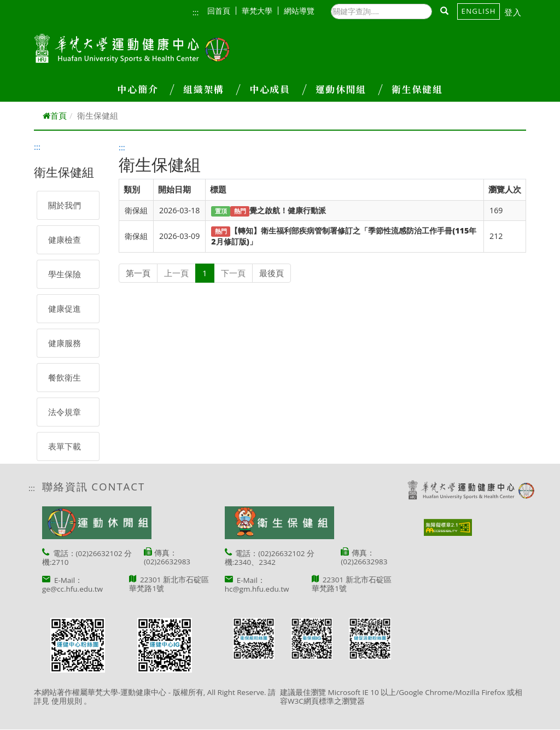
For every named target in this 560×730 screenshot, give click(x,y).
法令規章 (65, 412)
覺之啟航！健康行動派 (288, 210)
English (479, 11)
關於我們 (65, 205)
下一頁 (233, 273)
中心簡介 (145, 89)
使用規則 (67, 701)
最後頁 (272, 273)
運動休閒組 (349, 89)
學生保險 (65, 274)
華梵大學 (260, 11)
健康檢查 (65, 240)
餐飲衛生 (65, 377)
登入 (513, 12)
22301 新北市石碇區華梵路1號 (169, 584)
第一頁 (138, 273)
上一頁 (176, 273)
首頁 (55, 115)
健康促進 (65, 308)
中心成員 (278, 89)
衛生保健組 (417, 89)
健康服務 (65, 343)
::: (196, 12)
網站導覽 (299, 11)
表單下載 (65, 446)
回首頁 (222, 11)
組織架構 (212, 89)
